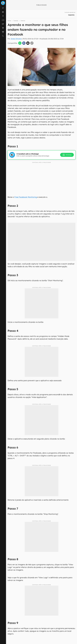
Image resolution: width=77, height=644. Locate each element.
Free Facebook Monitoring (26, 197)
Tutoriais (16, 21)
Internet (23, 21)
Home (9, 21)
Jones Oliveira (16, 39)
